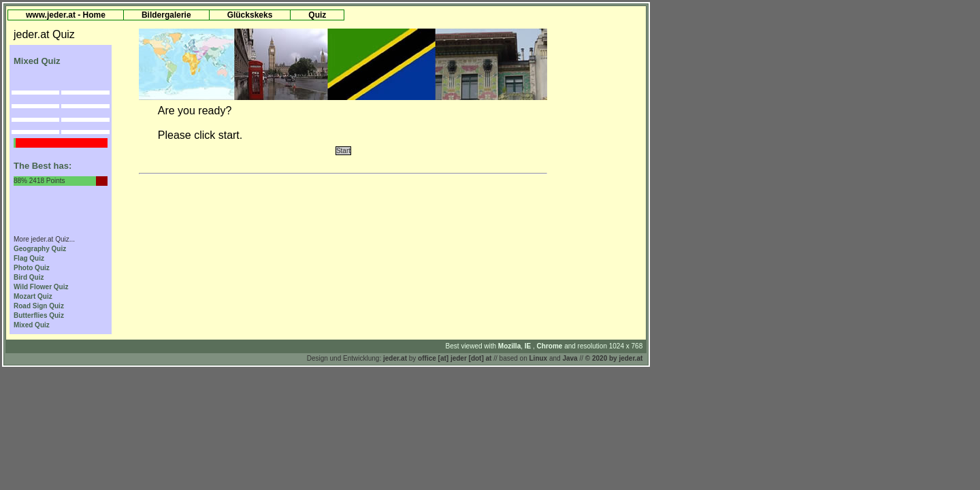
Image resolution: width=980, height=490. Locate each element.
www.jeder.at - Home (66, 15)
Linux (539, 358)
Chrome (551, 346)
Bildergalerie (166, 15)
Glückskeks (250, 15)
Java (570, 358)
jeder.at (395, 358)
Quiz (317, 15)
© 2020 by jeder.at (614, 358)
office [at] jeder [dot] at (455, 358)
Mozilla (509, 346)
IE (529, 346)
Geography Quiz (40, 249)
